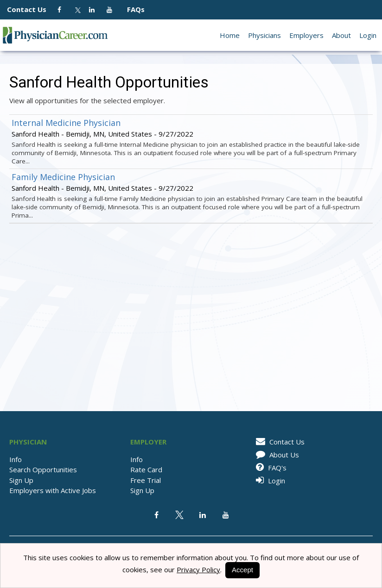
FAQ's (270, 468)
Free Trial (146, 480)
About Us (276, 455)
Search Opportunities (43, 469)
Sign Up (21, 480)
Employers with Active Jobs (53, 490)
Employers (306, 35)
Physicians (264, 35)
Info (16, 459)
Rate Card (146, 469)
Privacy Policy (198, 569)
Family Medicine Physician (63, 177)
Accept (242, 570)
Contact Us (31, 9)
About (341, 35)
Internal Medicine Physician (66, 123)
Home (230, 35)
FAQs (132, 9)
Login (368, 35)
